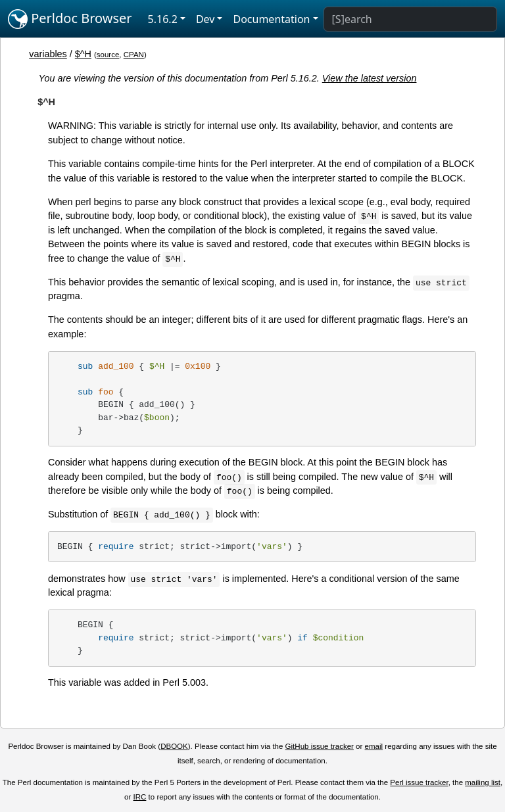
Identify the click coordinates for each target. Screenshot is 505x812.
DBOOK (174, 746)
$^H (83, 54)
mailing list (483, 782)
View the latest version (370, 78)
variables (48, 54)
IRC (140, 797)
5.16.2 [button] (163, 19)
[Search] (410, 19)
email (374, 746)
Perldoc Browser (70, 19)
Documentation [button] (271, 19)
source (108, 55)
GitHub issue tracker (320, 746)
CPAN (134, 55)
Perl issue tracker (419, 782)
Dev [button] (205, 19)
